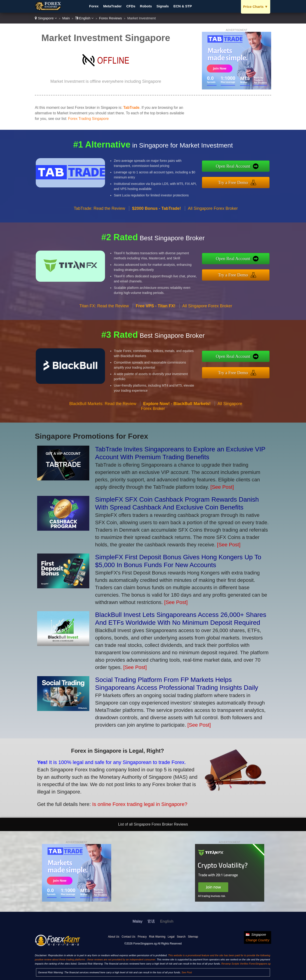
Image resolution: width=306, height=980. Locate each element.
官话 (151, 921)
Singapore (46, 18)
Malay (138, 921)
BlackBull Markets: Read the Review (103, 410)
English (85, 18)
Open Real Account (240, 167)
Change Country (258, 940)
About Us (114, 937)
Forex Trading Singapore (88, 119)
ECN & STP (183, 6)
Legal (171, 937)
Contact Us (128, 937)
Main (66, 18)
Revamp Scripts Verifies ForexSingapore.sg (246, 964)
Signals (163, 6)
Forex (94, 6)
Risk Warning (157, 937)
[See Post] (222, 487)
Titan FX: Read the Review (104, 313)
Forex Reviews (110, 18)
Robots (146, 6)
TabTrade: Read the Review (99, 215)
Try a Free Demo (240, 182)
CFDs (131, 6)
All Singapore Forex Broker (213, 215)
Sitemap (193, 937)
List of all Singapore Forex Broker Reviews (153, 824)
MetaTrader (112, 6)
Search (181, 937)
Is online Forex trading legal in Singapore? (130, 801)
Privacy (142, 937)
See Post (187, 972)
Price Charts (256, 7)
